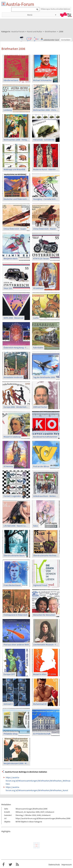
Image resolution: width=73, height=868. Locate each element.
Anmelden (66, 40)
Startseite (4, 4)
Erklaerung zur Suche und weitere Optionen (55, 9)
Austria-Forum (20, 4)
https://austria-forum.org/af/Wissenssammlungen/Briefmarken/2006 (43, 818)
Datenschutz (54, 865)
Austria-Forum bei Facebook (3, 865)
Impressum (67, 865)
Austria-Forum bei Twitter (10, 865)
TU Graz (66, 15)
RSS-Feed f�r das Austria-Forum (17, 865)
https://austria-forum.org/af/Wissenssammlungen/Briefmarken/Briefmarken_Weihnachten (38, 781)
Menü (30, 15)
